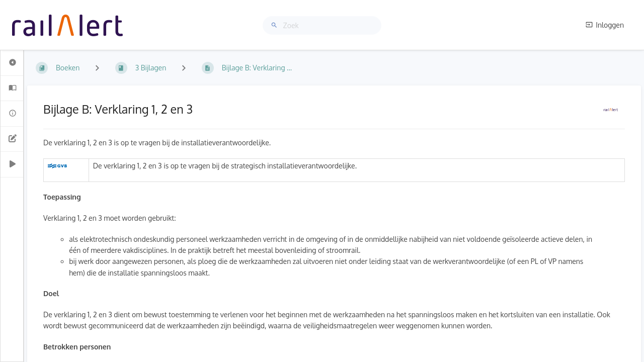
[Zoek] (276, 25)
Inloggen (605, 25)
